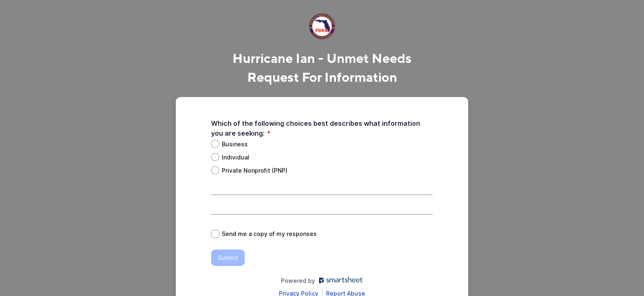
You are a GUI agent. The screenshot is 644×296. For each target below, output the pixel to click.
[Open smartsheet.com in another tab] (339, 281)
